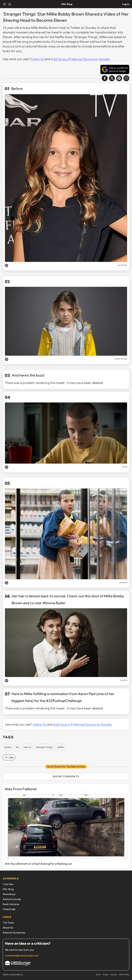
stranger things (44, 747)
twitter (8, 747)
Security (114, 975)
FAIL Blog (67, 4)
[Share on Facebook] (105, 78)
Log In (126, 4)
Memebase (9, 894)
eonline (124, 582)
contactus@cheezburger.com (22, 956)
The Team (8, 923)
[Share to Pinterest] (119, 78)
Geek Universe (11, 904)
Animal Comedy (12, 899)
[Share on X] (112, 78)
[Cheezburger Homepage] (66, 964)
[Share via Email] (126, 78)
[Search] (10, 4)
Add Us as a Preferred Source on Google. (80, 59)
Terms (98, 975)
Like (9, 757)
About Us (8, 928)
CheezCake (9, 909)
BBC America (122, 359)
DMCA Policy (124, 975)
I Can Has (8, 884)
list (18, 747)
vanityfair (124, 265)
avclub (125, 680)
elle (126, 467)
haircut (27, 747)
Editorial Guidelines (14, 933)
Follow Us (37, 59)
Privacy (106, 975)
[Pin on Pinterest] (7, 266)
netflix (60, 747)
